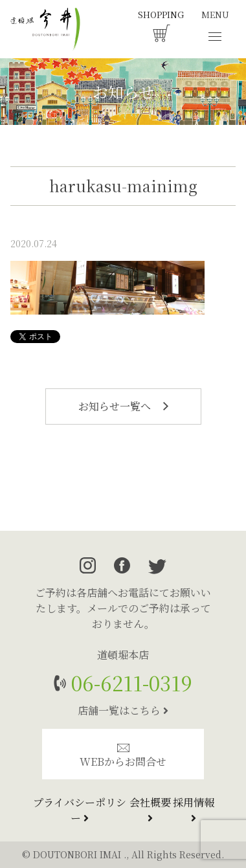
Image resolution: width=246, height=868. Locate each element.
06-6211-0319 (129, 683)
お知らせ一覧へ (123, 406)
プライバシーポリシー (80, 810)
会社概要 (150, 809)
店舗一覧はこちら (123, 710)
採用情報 (194, 809)
